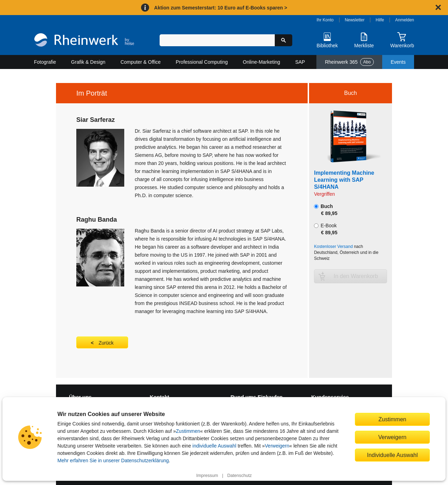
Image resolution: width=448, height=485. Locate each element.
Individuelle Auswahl (393, 455)
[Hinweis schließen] (438, 7)
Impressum (207, 476)
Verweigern (277, 446)
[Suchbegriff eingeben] (217, 40)
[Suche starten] (283, 40)
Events (398, 62)
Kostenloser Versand (333, 247)
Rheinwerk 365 (349, 62)
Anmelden (405, 20)
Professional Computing (202, 62)
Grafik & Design (88, 62)
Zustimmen (188, 431)
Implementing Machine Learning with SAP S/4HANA (344, 180)
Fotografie (45, 62)
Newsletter (355, 20)
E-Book (326, 229)
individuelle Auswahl (214, 446)
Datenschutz (239, 476)
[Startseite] (84, 41)
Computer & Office (141, 62)
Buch (326, 210)
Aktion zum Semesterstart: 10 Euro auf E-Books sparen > (220, 8)
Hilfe (380, 20)
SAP (300, 62)
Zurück (106, 343)
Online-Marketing (262, 62)
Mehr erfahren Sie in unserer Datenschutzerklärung (113, 460)
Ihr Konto (325, 20)
